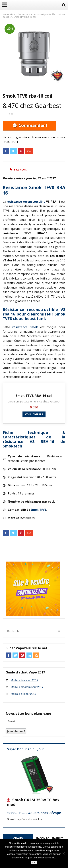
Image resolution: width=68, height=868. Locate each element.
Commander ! (32, 125)
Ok (34, 862)
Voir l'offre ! (34, 414)
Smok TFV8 (38, 510)
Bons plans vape (20, 14)
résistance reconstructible (26, 202)
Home (6, 14)
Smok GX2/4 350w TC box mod (33, 802)
